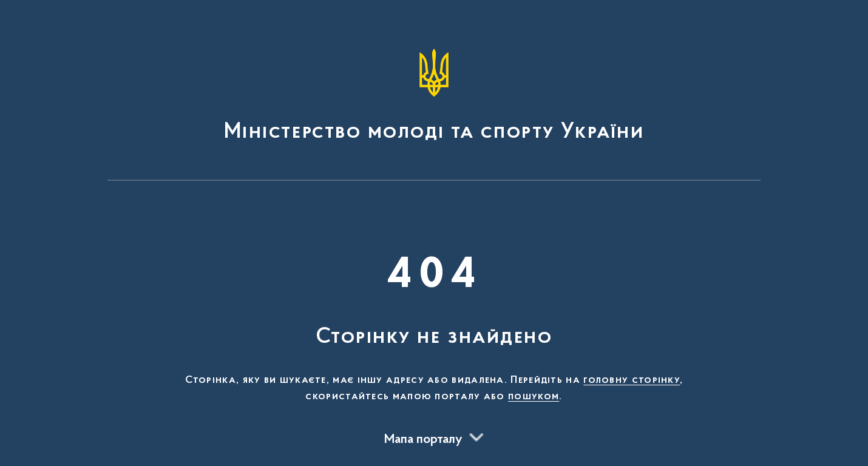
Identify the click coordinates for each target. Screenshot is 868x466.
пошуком (534, 397)
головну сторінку (632, 380)
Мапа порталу (423, 440)
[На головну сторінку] (434, 96)
